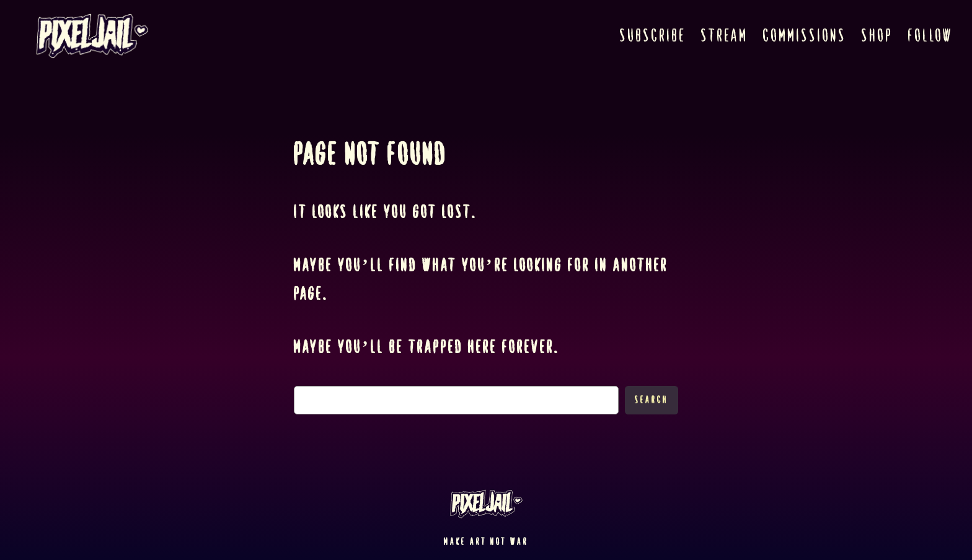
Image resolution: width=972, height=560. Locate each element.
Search (652, 400)
